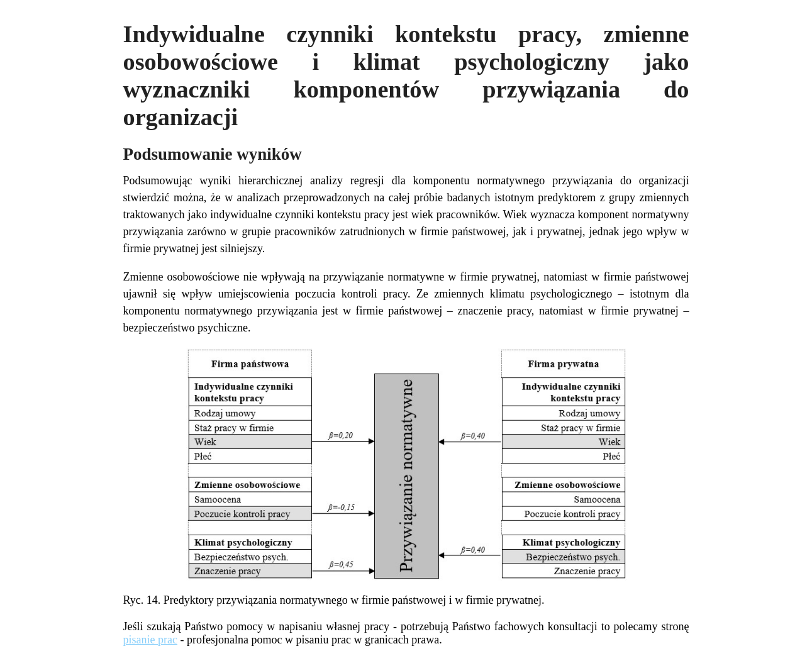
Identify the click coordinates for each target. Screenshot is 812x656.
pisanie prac (150, 640)
